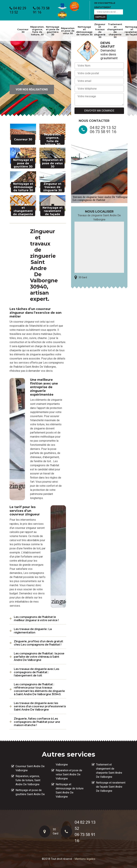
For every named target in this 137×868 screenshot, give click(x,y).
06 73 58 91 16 (41, 10)
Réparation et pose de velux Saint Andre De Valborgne (69, 774)
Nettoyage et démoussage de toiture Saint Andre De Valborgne (70, 790)
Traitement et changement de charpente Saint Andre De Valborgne (109, 771)
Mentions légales (85, 859)
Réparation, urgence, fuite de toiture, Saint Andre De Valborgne (28, 780)
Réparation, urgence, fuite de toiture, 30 (37, 31)
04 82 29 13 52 (18, 10)
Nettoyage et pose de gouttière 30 (53, 31)
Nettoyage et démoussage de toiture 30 (84, 31)
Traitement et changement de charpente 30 (115, 31)
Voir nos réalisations (32, 89)
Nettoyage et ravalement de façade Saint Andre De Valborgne (111, 787)
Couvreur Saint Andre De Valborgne (30, 768)
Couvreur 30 (23, 31)
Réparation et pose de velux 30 (68, 31)
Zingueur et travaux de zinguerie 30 (100, 31)
